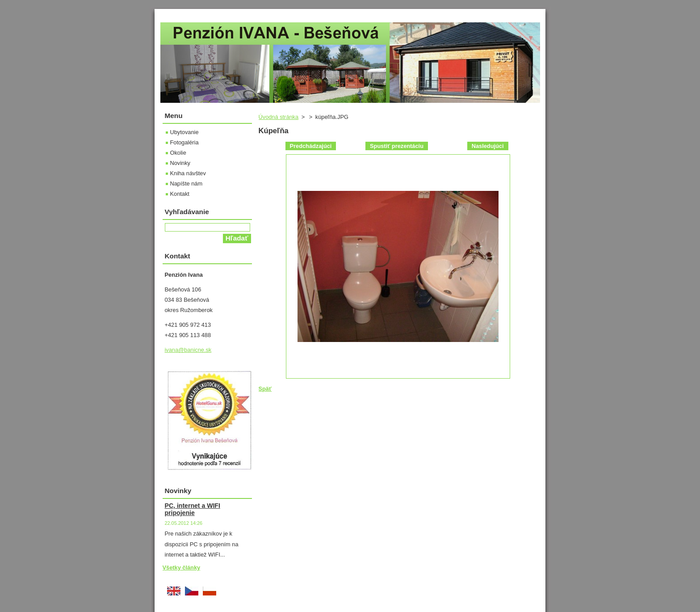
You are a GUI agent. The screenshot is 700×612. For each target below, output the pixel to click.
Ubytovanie (184, 132)
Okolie (178, 153)
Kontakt (180, 194)
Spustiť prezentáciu (397, 146)
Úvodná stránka (279, 117)
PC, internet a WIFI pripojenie (193, 509)
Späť (265, 389)
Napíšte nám (187, 184)
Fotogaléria (184, 142)
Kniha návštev (188, 173)
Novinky (180, 163)
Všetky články (182, 568)
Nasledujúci (488, 146)
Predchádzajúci (311, 146)
